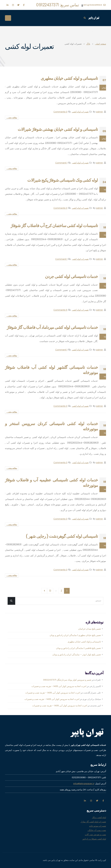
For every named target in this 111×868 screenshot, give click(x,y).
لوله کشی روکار (99, 817)
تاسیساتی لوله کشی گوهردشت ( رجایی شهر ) (62, 536)
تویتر (97, 801)
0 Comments (60, 112)
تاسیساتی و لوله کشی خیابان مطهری (69, 78)
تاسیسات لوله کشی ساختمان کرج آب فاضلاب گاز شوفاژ (54, 226)
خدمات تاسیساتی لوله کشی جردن (71, 277)
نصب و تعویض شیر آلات (95, 835)
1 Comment (61, 163)
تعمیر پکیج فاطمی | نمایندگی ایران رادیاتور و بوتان (78, 648)
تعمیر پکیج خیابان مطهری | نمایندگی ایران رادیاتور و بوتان (75, 635)
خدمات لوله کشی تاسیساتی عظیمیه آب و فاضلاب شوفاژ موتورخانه (51, 483)
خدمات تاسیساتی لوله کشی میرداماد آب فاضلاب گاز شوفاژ (52, 327)
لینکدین (85, 801)
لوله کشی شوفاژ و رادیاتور (94, 839)
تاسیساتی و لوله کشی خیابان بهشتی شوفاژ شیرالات (58, 129)
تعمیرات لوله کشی (80, 112)
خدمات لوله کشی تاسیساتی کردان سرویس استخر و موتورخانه (51, 426)
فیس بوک (103, 801)
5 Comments (60, 310)
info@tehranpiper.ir (95, 5)
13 (50, 591)
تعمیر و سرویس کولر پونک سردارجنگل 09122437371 (67, 680)
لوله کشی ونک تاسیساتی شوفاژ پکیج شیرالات (63, 180)
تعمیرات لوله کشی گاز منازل (93, 822)
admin (99, 112)
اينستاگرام (91, 801)
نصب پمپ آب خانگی (97, 830)
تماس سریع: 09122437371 (58, 5)
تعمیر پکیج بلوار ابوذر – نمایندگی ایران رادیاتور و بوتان (77, 655)
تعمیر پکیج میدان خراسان (90, 629)
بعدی (44, 591)
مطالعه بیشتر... (12, 118)
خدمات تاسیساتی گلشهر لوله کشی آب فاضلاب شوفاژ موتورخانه (51, 370)
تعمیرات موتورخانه (98, 826)
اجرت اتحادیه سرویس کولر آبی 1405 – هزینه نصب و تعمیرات (59, 686)
